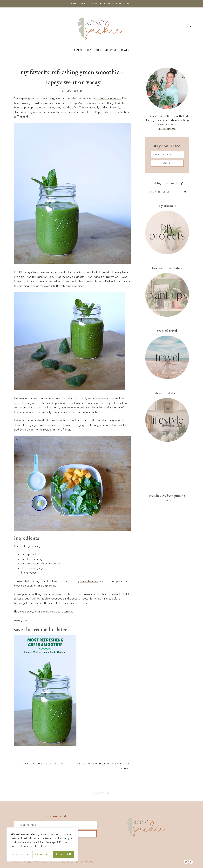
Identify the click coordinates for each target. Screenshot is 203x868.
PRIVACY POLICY (85, 862)
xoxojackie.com (101, 27)
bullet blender (89, 581)
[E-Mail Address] (167, 154)
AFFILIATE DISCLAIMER (61, 862)
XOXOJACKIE (40, 862)
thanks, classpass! (109, 99)
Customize (21, 855)
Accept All (63, 855)
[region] (42, 844)
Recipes (78, 91)
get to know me (167, 129)
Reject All (42, 855)
